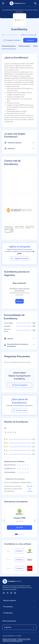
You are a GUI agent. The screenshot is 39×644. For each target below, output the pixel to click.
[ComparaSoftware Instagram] (15, 593)
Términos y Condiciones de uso (12, 641)
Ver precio (30, 40)
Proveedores (19, 607)
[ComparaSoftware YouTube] (7, 593)
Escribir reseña (20, 410)
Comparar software (12, 40)
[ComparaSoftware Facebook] (11, 593)
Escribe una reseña (31, 489)
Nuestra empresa (19, 601)
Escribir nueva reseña (28, 35)
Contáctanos (19, 613)
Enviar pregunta (20, 385)
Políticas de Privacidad (10, 639)
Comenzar (19, 301)
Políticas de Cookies (24, 639)
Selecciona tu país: (9, 621)
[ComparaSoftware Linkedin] (4, 593)
